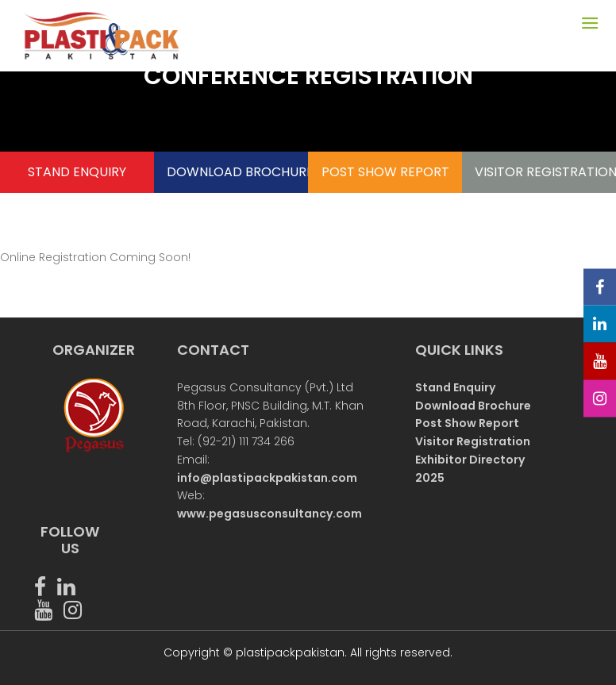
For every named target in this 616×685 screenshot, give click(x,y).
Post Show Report (467, 423)
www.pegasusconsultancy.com (269, 514)
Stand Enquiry (455, 387)
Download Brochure (473, 406)
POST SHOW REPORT (385, 172)
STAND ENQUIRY (77, 172)
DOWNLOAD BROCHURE (231, 172)
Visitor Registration (473, 441)
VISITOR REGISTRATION (539, 172)
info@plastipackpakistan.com (267, 478)
